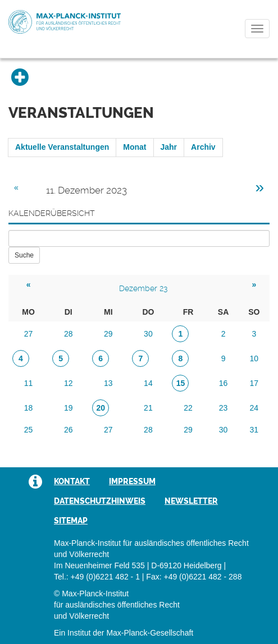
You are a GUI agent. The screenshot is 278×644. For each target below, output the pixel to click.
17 (254, 383)
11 (29, 383)
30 (148, 334)
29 (108, 334)
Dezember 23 (143, 288)
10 (254, 358)
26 (69, 430)
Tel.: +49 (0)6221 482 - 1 (97, 577)
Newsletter (191, 501)
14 (148, 383)
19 (69, 408)
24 (254, 408)
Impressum (132, 481)
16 (224, 383)
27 (29, 334)
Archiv (203, 147)
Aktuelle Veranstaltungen (62, 147)
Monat (135, 147)
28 (69, 334)
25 (29, 430)
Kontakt (72, 481)
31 (254, 430)
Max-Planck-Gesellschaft (150, 633)
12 (69, 383)
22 (188, 408)
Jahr (169, 147)
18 (29, 408)
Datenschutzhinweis (100, 501)
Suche (24, 255)
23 (224, 408)
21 (148, 408)
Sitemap (71, 521)
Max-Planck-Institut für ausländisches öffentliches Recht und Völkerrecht (65, 22)
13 (108, 383)
